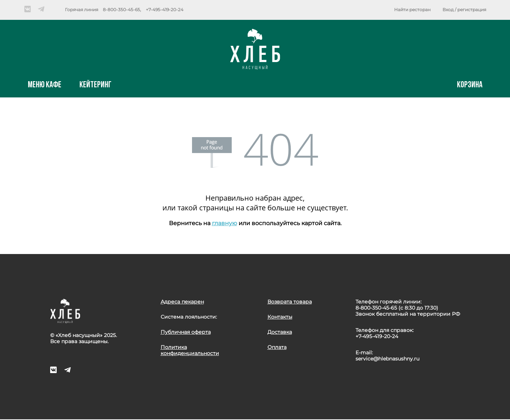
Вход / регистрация (464, 10)
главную (225, 223)
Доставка (280, 332)
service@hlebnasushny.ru (387, 359)
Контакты (280, 317)
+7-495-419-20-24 (165, 10)
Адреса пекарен (182, 302)
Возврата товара (290, 302)
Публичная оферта (186, 332)
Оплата (277, 347)
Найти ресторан (412, 10)
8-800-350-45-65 (121, 10)
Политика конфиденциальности (190, 350)
